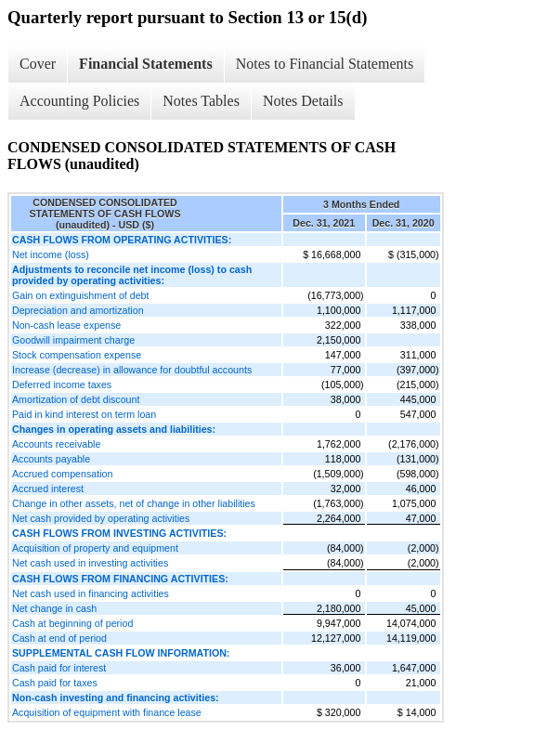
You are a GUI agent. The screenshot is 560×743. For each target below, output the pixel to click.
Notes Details (303, 101)
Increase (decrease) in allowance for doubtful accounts (132, 370)
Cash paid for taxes (55, 683)
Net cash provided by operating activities (101, 518)
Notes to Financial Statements (325, 64)
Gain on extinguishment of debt (81, 295)
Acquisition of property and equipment (95, 548)
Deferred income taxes (62, 385)
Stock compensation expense (77, 355)
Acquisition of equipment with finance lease (107, 712)
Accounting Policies (79, 101)
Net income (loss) (51, 254)
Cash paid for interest (59, 668)
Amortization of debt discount (76, 399)
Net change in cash (54, 608)
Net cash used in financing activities (91, 593)
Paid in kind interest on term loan (84, 414)
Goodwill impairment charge (73, 340)
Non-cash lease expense (66, 325)
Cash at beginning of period (72, 623)
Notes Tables (201, 101)
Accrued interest (48, 489)
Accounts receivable (56, 444)
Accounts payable (51, 459)
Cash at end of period (59, 638)
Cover (38, 64)
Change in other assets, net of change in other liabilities (134, 503)
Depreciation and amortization (78, 310)
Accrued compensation (62, 474)
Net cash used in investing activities (90, 563)
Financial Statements (146, 64)
